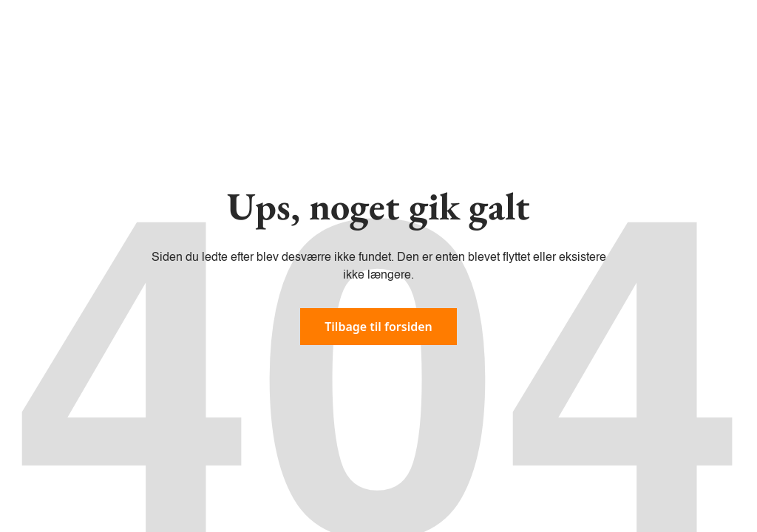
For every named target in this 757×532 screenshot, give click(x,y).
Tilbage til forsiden (378, 327)
